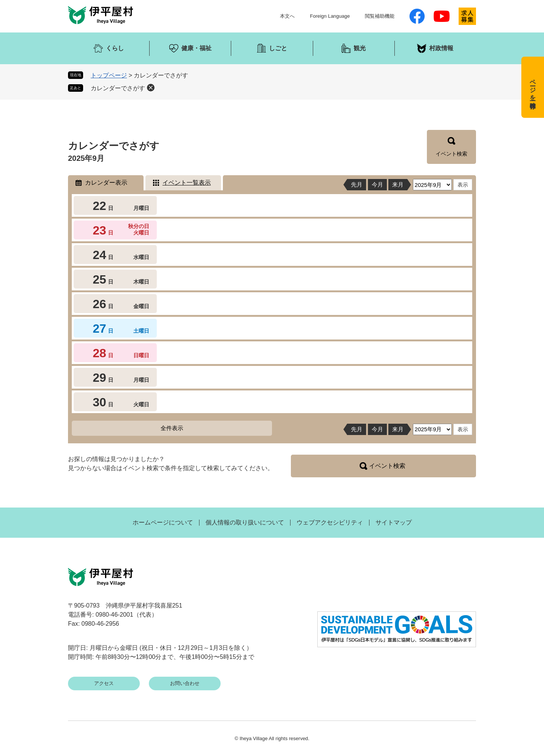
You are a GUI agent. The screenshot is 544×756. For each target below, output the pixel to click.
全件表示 (172, 428)
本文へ (287, 16)
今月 (377, 184)
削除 (151, 88)
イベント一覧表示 (187, 183)
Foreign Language (330, 16)
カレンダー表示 (106, 183)
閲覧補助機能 (380, 16)
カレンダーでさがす (118, 88)
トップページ (109, 75)
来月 (398, 184)
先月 (357, 184)
